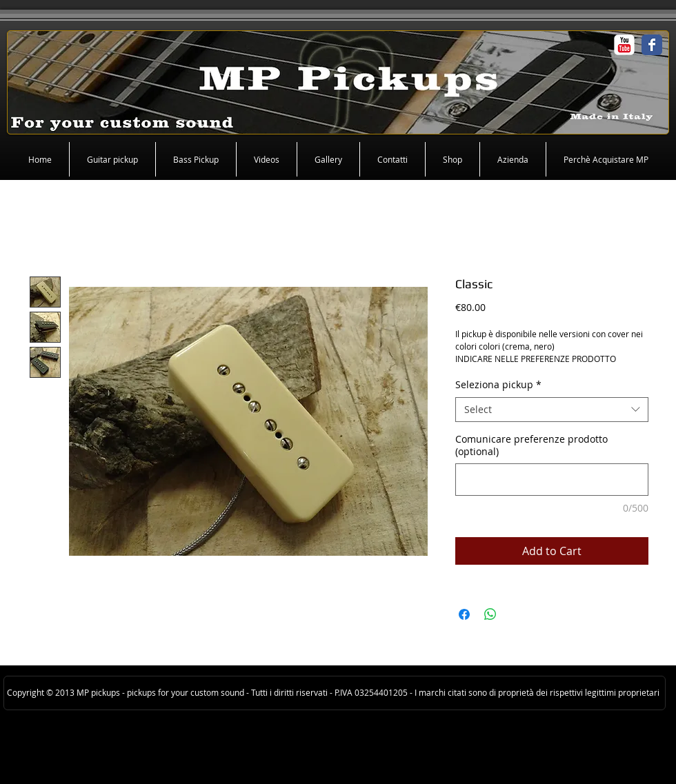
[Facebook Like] (28, 48)
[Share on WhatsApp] (490, 614)
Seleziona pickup (498, 385)
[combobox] (552, 410)
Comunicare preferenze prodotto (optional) (531, 445)
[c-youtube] (624, 45)
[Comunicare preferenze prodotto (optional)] (552, 480)
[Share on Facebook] (464, 614)
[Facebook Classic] (652, 45)
